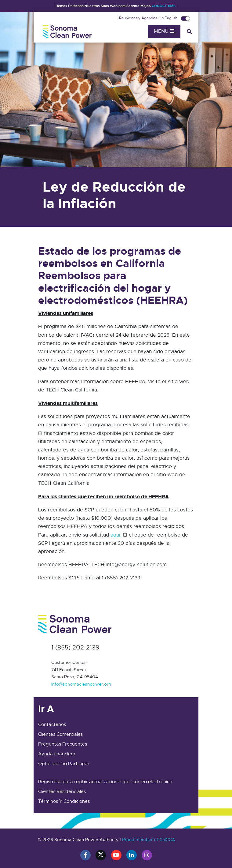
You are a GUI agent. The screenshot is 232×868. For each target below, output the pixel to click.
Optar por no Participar (64, 764)
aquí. (116, 535)
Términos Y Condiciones (64, 801)
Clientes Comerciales (60, 734)
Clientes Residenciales (62, 791)
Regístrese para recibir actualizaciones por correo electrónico (105, 782)
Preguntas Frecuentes (63, 744)
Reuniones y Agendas (139, 18)
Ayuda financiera (57, 754)
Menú (164, 31)
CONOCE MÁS (164, 6)
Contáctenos (52, 724)
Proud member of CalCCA (149, 840)
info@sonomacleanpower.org (81, 684)
